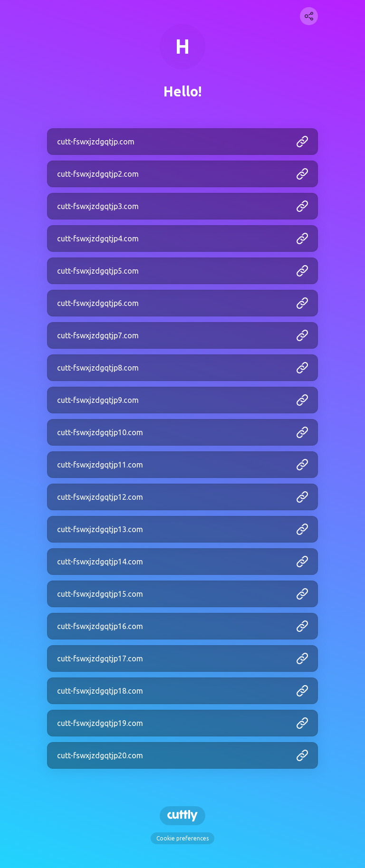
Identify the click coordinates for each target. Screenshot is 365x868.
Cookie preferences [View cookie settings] (182, 838)
